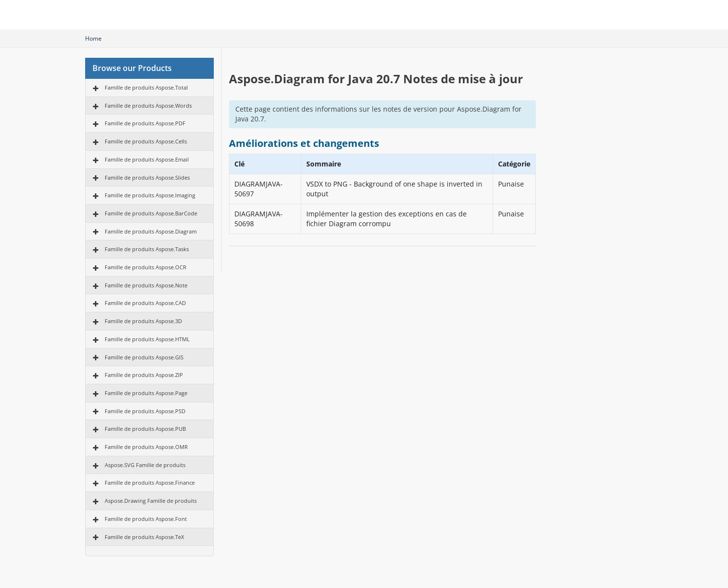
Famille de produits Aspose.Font (146, 519)
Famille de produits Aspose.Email (147, 159)
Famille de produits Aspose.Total (146, 87)
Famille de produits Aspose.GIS (144, 357)
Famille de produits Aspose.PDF (145, 123)
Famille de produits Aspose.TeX (144, 537)
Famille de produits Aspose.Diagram (151, 231)
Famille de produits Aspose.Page (146, 393)
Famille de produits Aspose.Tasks (147, 249)
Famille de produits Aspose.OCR (146, 267)
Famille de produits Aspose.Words (148, 106)
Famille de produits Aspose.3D (143, 321)
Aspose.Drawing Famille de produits (151, 501)
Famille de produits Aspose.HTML (147, 339)
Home (93, 38)
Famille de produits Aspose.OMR (146, 447)
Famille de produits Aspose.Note (146, 285)
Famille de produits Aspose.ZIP (144, 375)
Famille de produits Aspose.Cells (146, 141)
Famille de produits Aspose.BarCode (151, 213)
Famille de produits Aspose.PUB (145, 429)
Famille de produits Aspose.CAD (145, 303)
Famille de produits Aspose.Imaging (150, 195)
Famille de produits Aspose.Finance (150, 482)
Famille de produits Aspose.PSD (145, 411)
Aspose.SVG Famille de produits (145, 465)
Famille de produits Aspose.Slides (147, 177)
